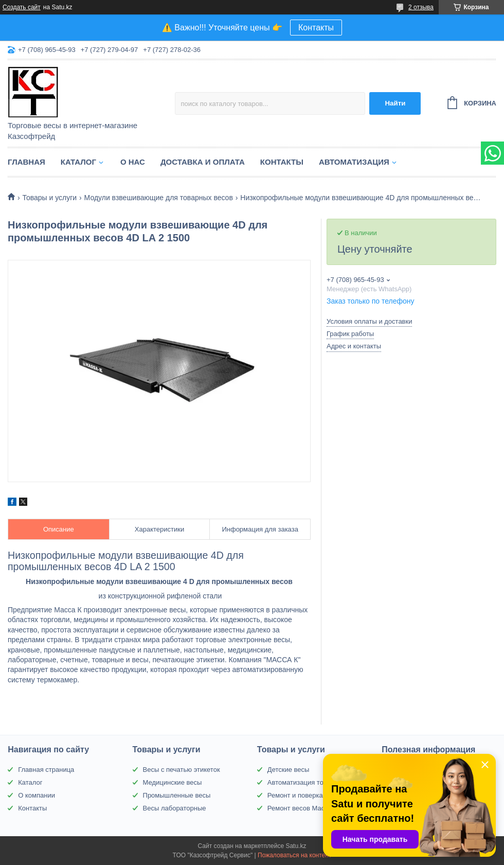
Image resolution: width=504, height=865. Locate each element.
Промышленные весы (177, 795)
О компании (37, 795)
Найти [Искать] (395, 103)
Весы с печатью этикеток (182, 770)
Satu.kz (296, 846)
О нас (133, 162)
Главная (26, 162)
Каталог (78, 162)
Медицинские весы (173, 782)
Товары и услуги (49, 198)
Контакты (316, 28)
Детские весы (289, 770)
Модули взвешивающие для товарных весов (159, 198)
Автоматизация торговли (306, 782)
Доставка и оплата (203, 162)
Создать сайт (22, 7)
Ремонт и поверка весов (305, 795)
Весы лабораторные (175, 808)
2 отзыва (421, 7)
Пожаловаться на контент (294, 855)
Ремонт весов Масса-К (303, 808)
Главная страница (46, 770)
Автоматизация (354, 162)
